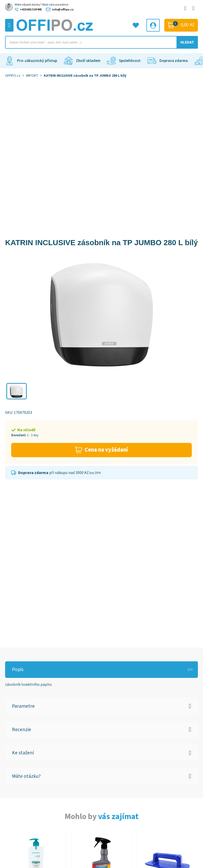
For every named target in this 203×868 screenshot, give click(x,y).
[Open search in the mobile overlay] (101, 42)
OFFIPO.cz (13, 76)
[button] (17, 391)
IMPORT (32, 76)
